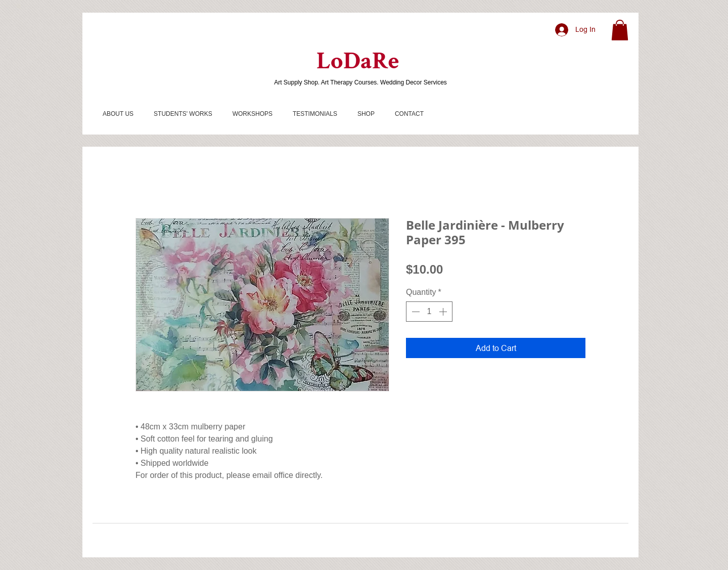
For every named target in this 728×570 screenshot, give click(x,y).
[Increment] (444, 312)
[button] (620, 30)
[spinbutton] (429, 312)
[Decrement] (415, 312)
